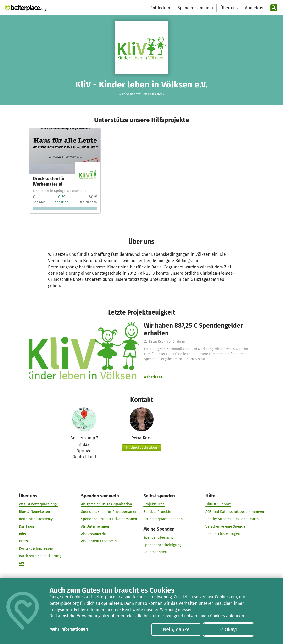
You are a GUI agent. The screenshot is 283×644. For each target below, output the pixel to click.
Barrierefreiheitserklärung (40, 556)
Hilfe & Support (218, 504)
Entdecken (160, 8)
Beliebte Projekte (157, 512)
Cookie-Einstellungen (223, 534)
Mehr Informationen (69, 629)
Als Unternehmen (95, 526)
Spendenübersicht (158, 537)
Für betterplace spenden (163, 519)
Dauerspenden (155, 552)
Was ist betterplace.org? (38, 504)
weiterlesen (153, 377)
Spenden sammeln (195, 8)
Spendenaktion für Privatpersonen (109, 512)
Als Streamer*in (94, 534)
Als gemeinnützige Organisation (107, 504)
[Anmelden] (254, 8)
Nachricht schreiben (141, 448)
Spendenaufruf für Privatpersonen (109, 519)
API (21, 563)
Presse (24, 541)
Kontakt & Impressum (37, 549)
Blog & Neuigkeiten (34, 512)
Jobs (22, 534)
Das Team (27, 526)
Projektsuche (154, 504)
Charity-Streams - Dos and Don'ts (232, 519)
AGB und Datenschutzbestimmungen (235, 512)
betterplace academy (36, 519)
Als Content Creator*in (99, 541)
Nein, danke (176, 630)
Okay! (228, 630)
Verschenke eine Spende (225, 526)
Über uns (229, 8)
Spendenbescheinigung (162, 545)
